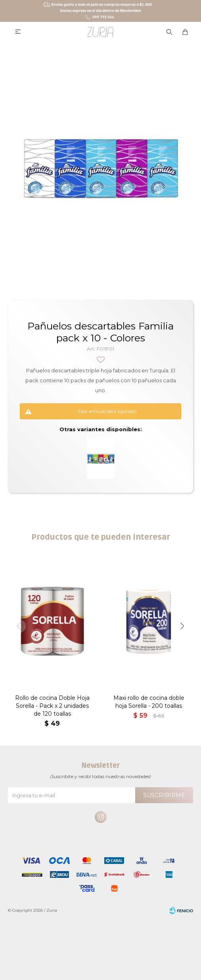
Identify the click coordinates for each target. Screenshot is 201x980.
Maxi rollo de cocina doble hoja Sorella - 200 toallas (149, 702)
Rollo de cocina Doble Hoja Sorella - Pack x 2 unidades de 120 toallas (52, 706)
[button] (182, 626)
